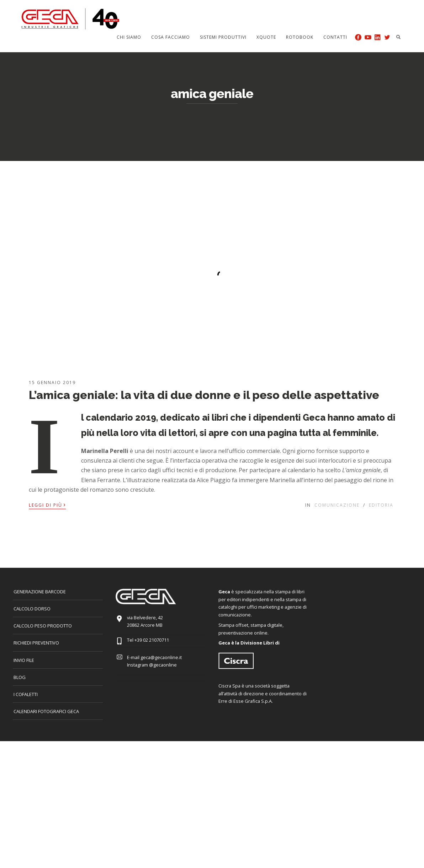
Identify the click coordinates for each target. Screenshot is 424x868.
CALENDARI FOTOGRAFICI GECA (46, 711)
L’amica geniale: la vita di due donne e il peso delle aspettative (204, 395)
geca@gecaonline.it (161, 657)
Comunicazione (337, 505)
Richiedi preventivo (36, 643)
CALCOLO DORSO (32, 609)
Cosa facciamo (171, 37)
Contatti (335, 37)
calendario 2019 (121, 417)
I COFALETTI (26, 694)
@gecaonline (163, 665)
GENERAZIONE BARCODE (40, 592)
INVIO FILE (24, 660)
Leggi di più (47, 505)
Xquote (266, 37)
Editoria (381, 505)
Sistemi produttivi (223, 37)
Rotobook (300, 37)
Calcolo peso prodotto (43, 626)
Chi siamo (129, 37)
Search (398, 37)
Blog (20, 677)
